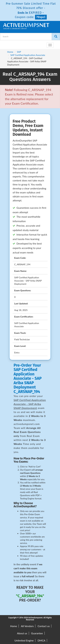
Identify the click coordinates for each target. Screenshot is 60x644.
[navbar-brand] (6, 44)
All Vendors (27, 626)
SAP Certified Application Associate (28, 55)
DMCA (42, 640)
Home (10, 52)
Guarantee (37, 633)
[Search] (56, 37)
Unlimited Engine (24, 640)
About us (22, 633)
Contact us (44, 626)
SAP (19, 52)
